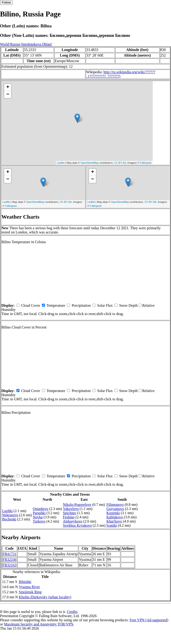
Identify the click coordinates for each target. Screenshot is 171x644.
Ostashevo (40, 509)
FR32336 (9, 560)
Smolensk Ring (30, 592)
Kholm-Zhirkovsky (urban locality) (45, 597)
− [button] (8, 95)
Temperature (56, 305)
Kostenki (113, 513)
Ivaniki (112, 525)
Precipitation (81, 305)
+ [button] (8, 87)
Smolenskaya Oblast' (37, 44)
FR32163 (9, 565)
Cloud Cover (31, 305)
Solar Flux (105, 305)
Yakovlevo (71, 509)
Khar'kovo (114, 521)
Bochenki (9, 519)
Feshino (69, 517)
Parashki (39, 513)
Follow (6, 2)
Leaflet (61, 163)
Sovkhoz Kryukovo (77, 525)
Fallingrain (146, 163)
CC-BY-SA (120, 163)
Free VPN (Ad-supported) (149, 620)
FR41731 (9, 554)
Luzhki (7, 511)
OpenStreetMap (90, 163)
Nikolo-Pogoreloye (77, 505)
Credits (72, 612)
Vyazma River (29, 587)
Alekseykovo (73, 521)
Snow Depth (128, 305)
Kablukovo (115, 517)
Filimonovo (115, 505)
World (5, 44)
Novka (38, 517)
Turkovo (39, 521)
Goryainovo (115, 509)
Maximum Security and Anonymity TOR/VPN (39, 624)
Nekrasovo (10, 515)
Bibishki (25, 582)
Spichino (69, 513)
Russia (15, 44)
